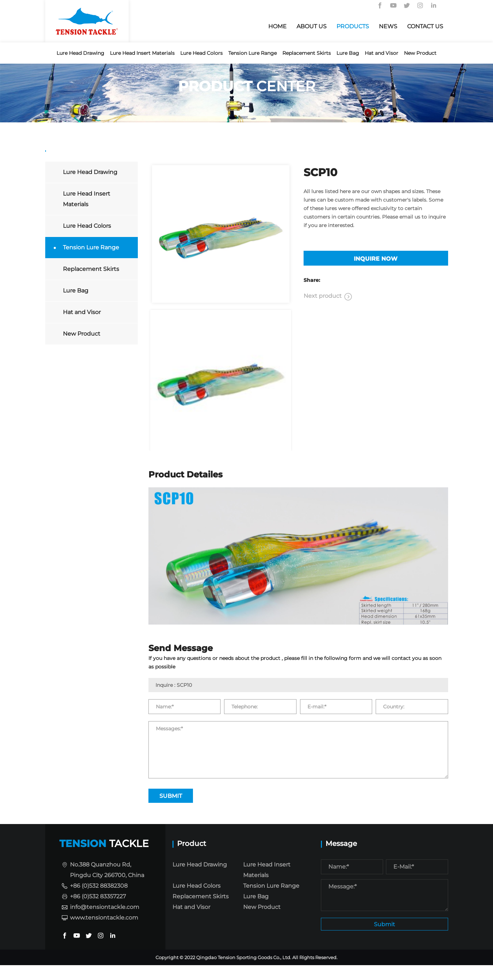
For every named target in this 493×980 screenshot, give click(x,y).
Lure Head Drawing (80, 53)
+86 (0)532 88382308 (99, 899)
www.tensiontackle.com (104, 931)
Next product (323, 311)
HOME (277, 26)
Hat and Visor (382, 53)
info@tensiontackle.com (105, 920)
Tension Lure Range (253, 53)
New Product (420, 53)
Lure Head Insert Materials (142, 53)
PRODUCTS (353, 26)
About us (312, 26)
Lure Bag (348, 53)
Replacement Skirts (307, 53)
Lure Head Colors (201, 53)
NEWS (388, 26)
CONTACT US (425, 26)
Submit (385, 938)
